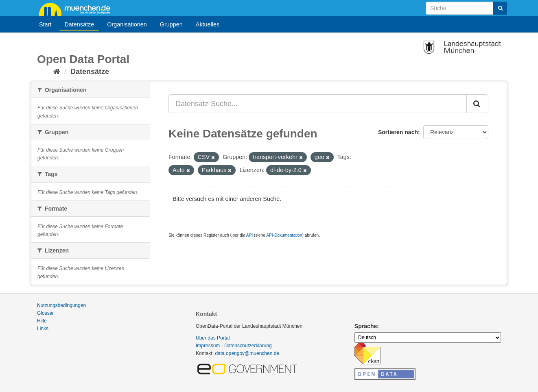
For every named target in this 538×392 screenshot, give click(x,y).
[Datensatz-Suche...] (318, 104)
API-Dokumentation (284, 235)
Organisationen (127, 24)
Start (45, 24)
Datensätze (79, 24)
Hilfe (42, 321)
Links (43, 329)
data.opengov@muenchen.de (247, 353)
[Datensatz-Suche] (466, 8)
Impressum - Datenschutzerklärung (234, 346)
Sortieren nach (398, 132)
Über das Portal (213, 338)
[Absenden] (500, 8)
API (249, 235)
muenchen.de (78, 9)
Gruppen (171, 24)
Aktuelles (208, 24)
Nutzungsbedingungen (61, 305)
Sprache (366, 326)
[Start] (57, 72)
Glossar (45, 313)
